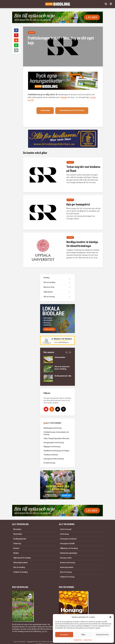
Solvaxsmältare (60, 353)
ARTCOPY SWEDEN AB (42, 638)
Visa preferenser (102, 635)
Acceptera (64, 635)
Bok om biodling (49, 278)
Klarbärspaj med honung (53, 424)
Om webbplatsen (52, 640)
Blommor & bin (49, 283)
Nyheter (32, 33)
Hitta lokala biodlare (21, 559)
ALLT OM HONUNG (53, 419)
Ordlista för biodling (20, 568)
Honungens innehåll (67, 540)
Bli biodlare (45, 111)
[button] (110, 617)
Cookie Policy (78, 640)
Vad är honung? (66, 525)
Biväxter (16, 544)
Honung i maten (66, 554)
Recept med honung (67, 559)
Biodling (46, 274)
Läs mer (44, 627)
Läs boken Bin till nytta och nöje (72, 111)
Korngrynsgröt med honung (54, 439)
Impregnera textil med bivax (54, 455)
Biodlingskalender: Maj (63, 372)
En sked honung (49, 459)
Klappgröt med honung (52, 443)
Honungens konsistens (68, 535)
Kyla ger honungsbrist (78, 204)
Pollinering (17, 540)
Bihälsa (16, 549)
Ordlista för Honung (67, 573)
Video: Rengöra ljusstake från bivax (56, 435)
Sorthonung (64, 530)
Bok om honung (66, 568)
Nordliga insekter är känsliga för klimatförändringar (82, 244)
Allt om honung (49, 293)
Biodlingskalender (20, 535)
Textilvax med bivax (51, 451)
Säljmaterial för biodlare (22, 554)
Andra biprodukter (67, 563)
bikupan (64, 97)
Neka (83, 635)
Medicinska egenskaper (69, 549)
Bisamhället (18, 530)
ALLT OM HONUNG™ (20, 638)
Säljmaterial (48, 288)
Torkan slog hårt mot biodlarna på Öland (83, 169)
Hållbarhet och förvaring (69, 544)
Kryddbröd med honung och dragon (56, 447)
